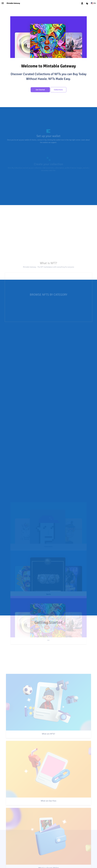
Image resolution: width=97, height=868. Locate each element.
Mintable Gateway (13, 3)
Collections (58, 90)
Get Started (40, 90)
